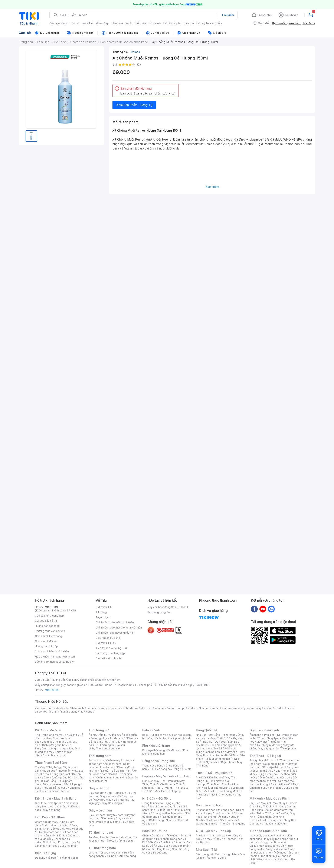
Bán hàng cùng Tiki (159, 612)
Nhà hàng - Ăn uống (216, 817)
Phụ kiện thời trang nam (165, 752)
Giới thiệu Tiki (104, 607)
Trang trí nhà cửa (153, 803)
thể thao (140, 23)
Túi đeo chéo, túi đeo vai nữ (106, 837)
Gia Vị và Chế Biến (160, 842)
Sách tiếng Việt (205, 854)
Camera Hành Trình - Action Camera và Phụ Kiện (273, 810)
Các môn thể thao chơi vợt (274, 779)
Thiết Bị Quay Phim (271, 820)
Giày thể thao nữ (280, 784)
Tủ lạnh (261, 738)
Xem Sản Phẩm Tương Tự (134, 105)
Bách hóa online (214, 752)
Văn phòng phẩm (227, 854)
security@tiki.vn (65, 662)
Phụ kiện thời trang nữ (155, 750)
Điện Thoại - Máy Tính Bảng (56, 798)
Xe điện (232, 835)
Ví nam (93, 853)
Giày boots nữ (103, 800)
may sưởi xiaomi (269, 846)
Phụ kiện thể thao (274, 767)
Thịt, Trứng (54, 767)
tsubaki (90, 712)
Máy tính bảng (52, 810)
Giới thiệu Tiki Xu (106, 643)
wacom (226, 708)
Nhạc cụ (171, 820)
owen (100, 708)
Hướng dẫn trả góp (46, 646)
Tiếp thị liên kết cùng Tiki (111, 648)
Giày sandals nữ (110, 796)
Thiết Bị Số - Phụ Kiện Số (214, 773)
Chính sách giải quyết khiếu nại (115, 633)
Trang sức (148, 766)
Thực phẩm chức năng (55, 825)
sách (129, 23)
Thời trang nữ (99, 730)
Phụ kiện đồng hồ (160, 769)
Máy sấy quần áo (268, 748)
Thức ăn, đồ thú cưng (55, 788)
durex (120, 708)
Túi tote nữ (111, 841)
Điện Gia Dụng (45, 853)
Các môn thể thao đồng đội (274, 777)
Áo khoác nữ (117, 738)
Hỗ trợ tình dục (66, 842)
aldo (171, 708)
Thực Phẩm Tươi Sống (51, 763)
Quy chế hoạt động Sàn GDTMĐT (168, 607)
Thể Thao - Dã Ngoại (265, 756)
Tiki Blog (101, 612)
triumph (181, 708)
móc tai (189, 23)
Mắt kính (176, 750)
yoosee (249, 708)
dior (49, 708)
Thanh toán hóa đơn (208, 810)
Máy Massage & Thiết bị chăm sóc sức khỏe (59, 830)
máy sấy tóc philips (276, 839)
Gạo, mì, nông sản (55, 777)
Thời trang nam (100, 756)
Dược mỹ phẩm (69, 846)
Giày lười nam (97, 815)
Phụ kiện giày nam (107, 822)
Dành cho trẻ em (53, 784)
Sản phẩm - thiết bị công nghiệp (220, 757)
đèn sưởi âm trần (267, 859)
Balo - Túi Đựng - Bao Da (272, 813)
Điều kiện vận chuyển (109, 658)
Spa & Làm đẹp (222, 813)
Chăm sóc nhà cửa (58, 791)
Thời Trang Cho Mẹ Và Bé (51, 735)
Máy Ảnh (282, 824)
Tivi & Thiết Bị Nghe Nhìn (218, 760)
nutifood (193, 708)
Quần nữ (114, 735)
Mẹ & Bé (219, 748)
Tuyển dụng (103, 617)
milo (150, 708)
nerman (215, 708)
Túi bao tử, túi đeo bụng (121, 856)
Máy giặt (262, 742)
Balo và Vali (151, 730)
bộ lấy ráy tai (172, 23)
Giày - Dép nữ (99, 788)
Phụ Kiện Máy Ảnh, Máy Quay (268, 803)
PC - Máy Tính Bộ (159, 791)
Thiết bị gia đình (68, 858)
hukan (65, 712)
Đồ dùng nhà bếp (45, 858)
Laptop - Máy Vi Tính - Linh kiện (166, 776)
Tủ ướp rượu (289, 748)
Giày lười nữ (121, 800)
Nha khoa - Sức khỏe (219, 820)
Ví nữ (128, 837)
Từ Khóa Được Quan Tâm (268, 831)
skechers (160, 708)
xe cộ (75, 23)
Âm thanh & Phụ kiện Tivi (265, 735)
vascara (40, 708)
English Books (217, 858)
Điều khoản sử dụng (108, 638)
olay (259, 708)
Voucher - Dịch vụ (209, 805)
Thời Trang (229, 735)
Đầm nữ (102, 735)
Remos (135, 52)
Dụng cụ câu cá (267, 774)
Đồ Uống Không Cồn (164, 849)
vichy (74, 712)
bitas (290, 708)
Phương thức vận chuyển (50, 631)
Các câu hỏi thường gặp (49, 616)
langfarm (53, 712)
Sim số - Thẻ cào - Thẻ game (227, 824)
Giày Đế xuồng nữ (113, 803)
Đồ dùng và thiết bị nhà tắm (167, 813)
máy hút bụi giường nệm (272, 851)
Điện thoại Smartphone (49, 803)
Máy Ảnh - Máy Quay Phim (269, 798)
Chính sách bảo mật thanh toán (115, 622)
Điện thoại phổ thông (55, 806)
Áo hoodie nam (106, 767)
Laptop (177, 791)
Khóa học (228, 810)
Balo (145, 735)
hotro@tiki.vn (67, 657)
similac (268, 708)
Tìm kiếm (228, 15)
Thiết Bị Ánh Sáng (274, 806)
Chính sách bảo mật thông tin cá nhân (119, 628)
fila (81, 712)
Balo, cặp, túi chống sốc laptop (167, 737)
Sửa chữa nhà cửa (160, 806)
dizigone (155, 23)
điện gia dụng (59, 23)
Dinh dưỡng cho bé (54, 745)
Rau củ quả (48, 771)
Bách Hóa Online (155, 831)
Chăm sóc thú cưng (154, 835)
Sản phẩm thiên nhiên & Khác (57, 834)
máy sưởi (255, 835)
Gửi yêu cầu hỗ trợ (46, 621)
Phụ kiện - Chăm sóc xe (211, 835)
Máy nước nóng (273, 745)
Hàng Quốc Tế (207, 730)
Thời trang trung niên (109, 748)
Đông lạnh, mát (61, 774)
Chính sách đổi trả (46, 641)
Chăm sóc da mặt (46, 822)
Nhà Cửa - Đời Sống (157, 798)
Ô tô (217, 839)
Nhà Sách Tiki (206, 850)
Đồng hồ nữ (164, 766)
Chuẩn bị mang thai (54, 755)
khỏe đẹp (102, 23)
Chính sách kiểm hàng (48, 636)
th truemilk (78, 708)
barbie (91, 708)
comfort (279, 708)
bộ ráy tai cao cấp (209, 23)
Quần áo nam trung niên (111, 777)
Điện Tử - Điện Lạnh (264, 730)
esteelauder (62, 708)
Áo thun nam (96, 760)
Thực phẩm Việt (67, 771)
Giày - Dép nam (100, 810)
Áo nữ (92, 735)
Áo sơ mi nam (113, 764)
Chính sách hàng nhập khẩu (52, 651)
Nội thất (160, 810)
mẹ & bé (87, 23)
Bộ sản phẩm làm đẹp (57, 844)
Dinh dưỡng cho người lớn (57, 748)
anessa (237, 708)
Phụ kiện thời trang (156, 745)
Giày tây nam (115, 815)
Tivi (259, 745)
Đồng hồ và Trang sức (158, 761)
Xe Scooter (229, 839)
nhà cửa (117, 23)
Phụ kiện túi (127, 841)
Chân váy (115, 742)
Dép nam (108, 818)
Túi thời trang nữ (101, 832)
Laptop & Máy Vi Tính (225, 755)
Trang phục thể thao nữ (264, 760)
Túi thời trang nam (102, 848)
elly (143, 708)
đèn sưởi (268, 835)
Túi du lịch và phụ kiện (164, 735)
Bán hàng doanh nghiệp (110, 653)
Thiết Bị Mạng (163, 788)
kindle (204, 708)
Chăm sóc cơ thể (53, 829)
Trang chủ (264, 15)
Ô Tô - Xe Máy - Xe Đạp (213, 831)
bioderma (132, 708)
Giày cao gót (96, 793)
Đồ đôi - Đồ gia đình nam (116, 771)
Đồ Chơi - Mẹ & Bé (48, 730)
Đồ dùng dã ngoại (274, 764)
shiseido (40, 712)
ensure (110, 708)
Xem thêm (212, 187)
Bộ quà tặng (160, 853)
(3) (139, 65)
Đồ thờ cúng (156, 820)
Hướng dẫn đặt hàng (47, 626)
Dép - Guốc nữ (115, 793)
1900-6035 (52, 607)
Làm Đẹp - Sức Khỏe (50, 817)
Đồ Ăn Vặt (156, 846)
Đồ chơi (73, 735)
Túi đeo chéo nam (110, 853)
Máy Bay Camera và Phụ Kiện (273, 822)
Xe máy (207, 839)
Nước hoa (49, 842)
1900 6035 (52, 690)
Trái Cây (40, 767)
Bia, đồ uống (49, 781)
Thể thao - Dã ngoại (214, 742)
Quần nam (112, 760)
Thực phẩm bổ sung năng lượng (274, 786)
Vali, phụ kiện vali (180, 738)
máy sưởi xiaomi (277, 849)
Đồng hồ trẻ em (182, 769)
